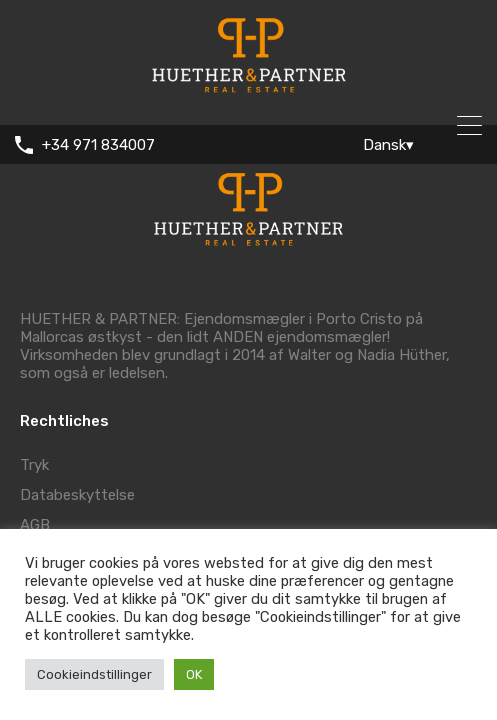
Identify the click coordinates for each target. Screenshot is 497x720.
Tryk (34, 465)
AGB (35, 525)
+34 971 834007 (98, 145)
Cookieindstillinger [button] (94, 674)
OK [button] (194, 674)
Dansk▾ (388, 145)
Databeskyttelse (77, 495)
